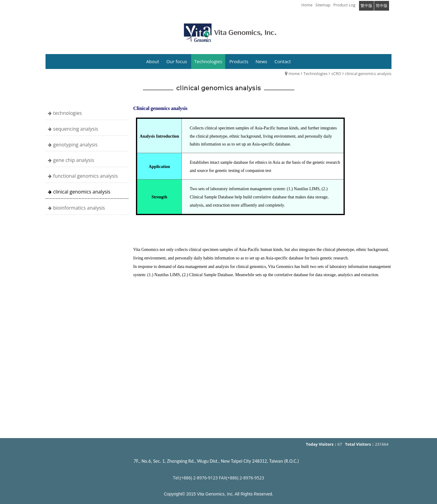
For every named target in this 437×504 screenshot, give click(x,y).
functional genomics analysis (85, 176)
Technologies (315, 74)
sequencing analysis (76, 129)
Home (294, 74)
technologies (68, 113)
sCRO (336, 74)
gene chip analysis (74, 160)
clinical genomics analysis (368, 74)
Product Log (344, 5)
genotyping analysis (75, 145)
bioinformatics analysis (79, 208)
